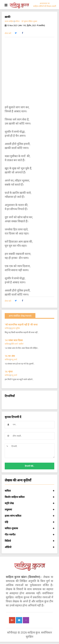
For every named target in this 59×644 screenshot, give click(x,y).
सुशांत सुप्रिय (15, 328)
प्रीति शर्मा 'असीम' (17, 344)
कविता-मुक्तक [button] (29, 528)
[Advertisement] (29, 71)
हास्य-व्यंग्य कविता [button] (29, 516)
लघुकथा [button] (29, 510)
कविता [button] (29, 491)
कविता (17, 21)
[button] (16, 33)
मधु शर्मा (14, 360)
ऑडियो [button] (29, 547)
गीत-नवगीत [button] (29, 535)
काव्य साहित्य (9, 21)
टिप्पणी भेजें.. (29, 466)
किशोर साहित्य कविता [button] (29, 497)
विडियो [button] (29, 541)
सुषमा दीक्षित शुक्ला (30, 21)
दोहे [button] (29, 522)
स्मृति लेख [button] (29, 503)
